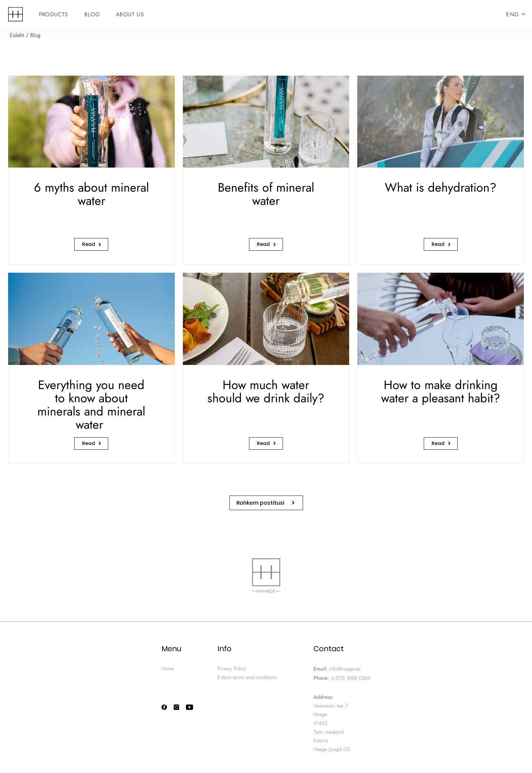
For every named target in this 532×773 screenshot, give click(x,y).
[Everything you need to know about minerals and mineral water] (91, 368)
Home (168, 669)
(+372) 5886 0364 (351, 678)
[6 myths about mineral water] (91, 170)
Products (54, 14)
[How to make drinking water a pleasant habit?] (441, 368)
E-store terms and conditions (247, 677)
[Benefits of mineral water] (266, 170)
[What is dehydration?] (441, 170)
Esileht (17, 35)
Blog (92, 14)
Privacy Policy (232, 669)
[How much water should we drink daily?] (266, 368)
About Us (130, 14)
